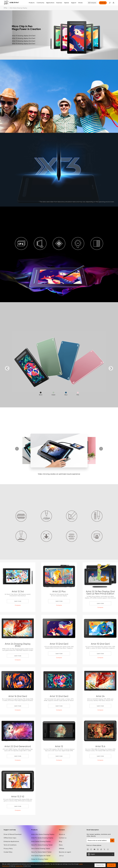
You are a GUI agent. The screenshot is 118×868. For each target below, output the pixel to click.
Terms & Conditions (10, 845)
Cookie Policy (8, 852)
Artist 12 (59, 746)
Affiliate (62, 849)
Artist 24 (100, 696)
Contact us (63, 838)
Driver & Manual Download (13, 834)
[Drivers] (80, 3)
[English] (100, 854)
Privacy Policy (8, 849)
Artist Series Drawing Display (41, 841)
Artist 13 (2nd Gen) (59, 644)
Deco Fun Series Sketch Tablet (41, 852)
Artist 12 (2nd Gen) (59, 696)
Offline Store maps (10, 838)
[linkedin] (98, 849)
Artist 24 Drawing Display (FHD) (18, 645)
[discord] (94, 849)
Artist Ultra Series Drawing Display (43, 834)
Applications (50, 3)
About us (62, 834)
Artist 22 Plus (59, 591)
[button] (110, 3)
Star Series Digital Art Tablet (41, 856)
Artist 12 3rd (18, 591)
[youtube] (108, 849)
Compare (93, 3)
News (61, 845)
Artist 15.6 (100, 746)
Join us (61, 856)
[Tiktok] (101, 849)
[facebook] (91, 849)
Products (32, 3)
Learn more (18, 601)
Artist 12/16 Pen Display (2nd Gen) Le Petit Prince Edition (100, 593)
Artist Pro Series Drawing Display (42, 838)
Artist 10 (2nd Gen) (100, 644)
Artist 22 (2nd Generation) (18, 746)
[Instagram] (88, 849)
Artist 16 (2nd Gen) (18, 696)
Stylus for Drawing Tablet (40, 859)
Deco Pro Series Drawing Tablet (42, 845)
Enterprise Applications (11, 841)
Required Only (100, 865)
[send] (112, 840)
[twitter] (104, 849)
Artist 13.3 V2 (18, 797)
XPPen (6, 8)
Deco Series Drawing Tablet (41, 849)
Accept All (111, 865)
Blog (60, 841)
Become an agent (65, 852)
